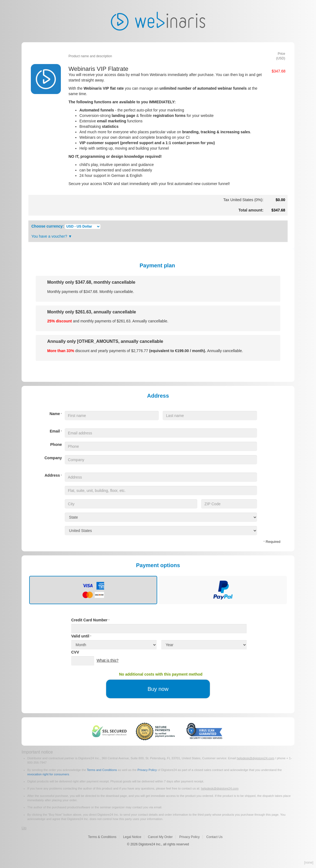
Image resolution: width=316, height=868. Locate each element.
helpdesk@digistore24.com (255, 758)
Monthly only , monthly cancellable (91, 282)
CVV (75, 652)
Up (24, 828)
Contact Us (214, 837)
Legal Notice (132, 837)
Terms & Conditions (102, 837)
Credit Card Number (90, 620)
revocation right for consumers (48, 774)
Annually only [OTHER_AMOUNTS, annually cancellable (105, 341)
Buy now (158, 689)
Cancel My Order (160, 837)
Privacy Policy (147, 770)
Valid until (81, 636)
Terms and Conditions (102, 770)
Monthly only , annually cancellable (92, 312)
